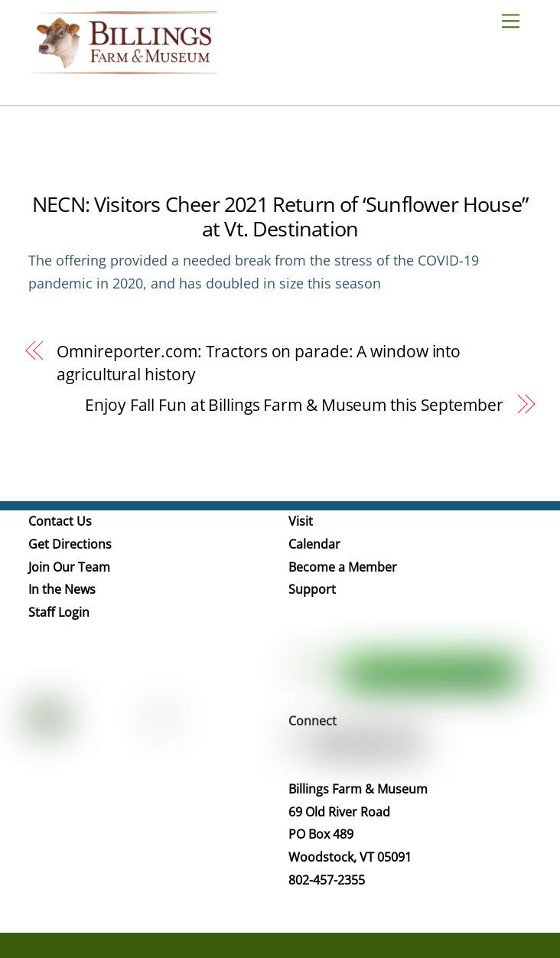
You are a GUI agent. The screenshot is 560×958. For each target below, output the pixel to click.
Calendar (314, 544)
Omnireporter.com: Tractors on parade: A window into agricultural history (259, 363)
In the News (62, 589)
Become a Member (343, 567)
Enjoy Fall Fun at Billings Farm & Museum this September (294, 405)
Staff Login (59, 612)
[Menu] (516, 20)
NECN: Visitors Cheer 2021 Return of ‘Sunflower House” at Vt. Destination (280, 216)
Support (312, 589)
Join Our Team (69, 567)
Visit (301, 521)
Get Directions (70, 544)
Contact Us (60, 521)
